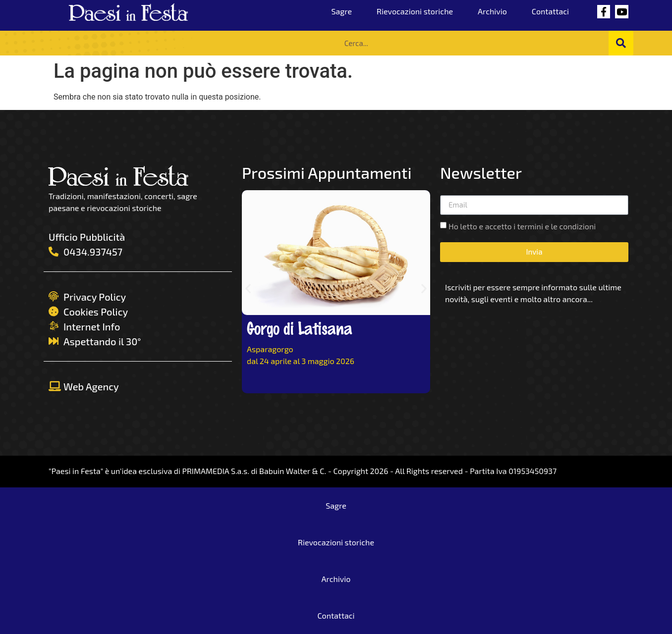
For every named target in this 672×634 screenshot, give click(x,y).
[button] (248, 289)
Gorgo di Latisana (300, 328)
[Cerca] (621, 43)
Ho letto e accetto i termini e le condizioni (522, 226)
